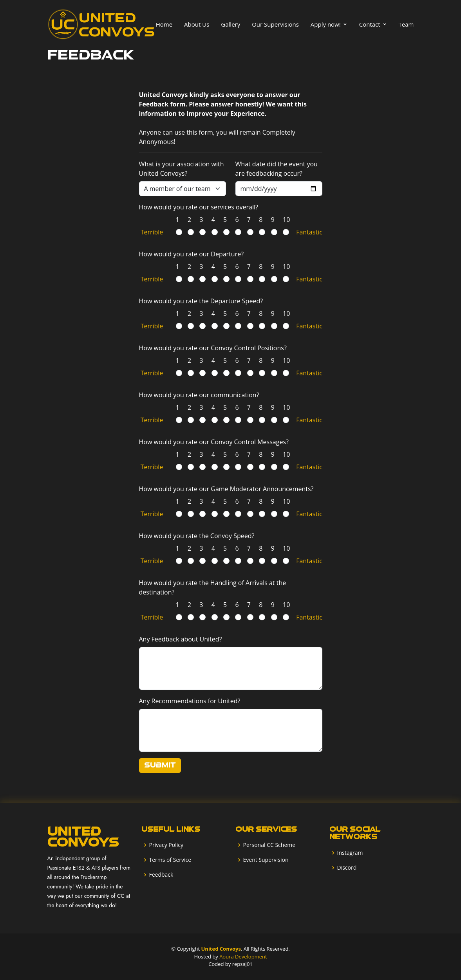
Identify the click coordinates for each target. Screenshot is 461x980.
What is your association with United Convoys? (182, 169)
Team (406, 24)
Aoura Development (243, 957)
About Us (197, 24)
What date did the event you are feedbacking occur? (277, 169)
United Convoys (221, 949)
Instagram (350, 853)
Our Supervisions (275, 24)
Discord (347, 868)
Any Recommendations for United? (190, 701)
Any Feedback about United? (181, 639)
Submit (160, 766)
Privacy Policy (166, 845)
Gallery (230, 24)
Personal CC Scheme (269, 845)
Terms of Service (170, 860)
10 (284, 220)
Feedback (161, 875)
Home (164, 24)
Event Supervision (266, 860)
